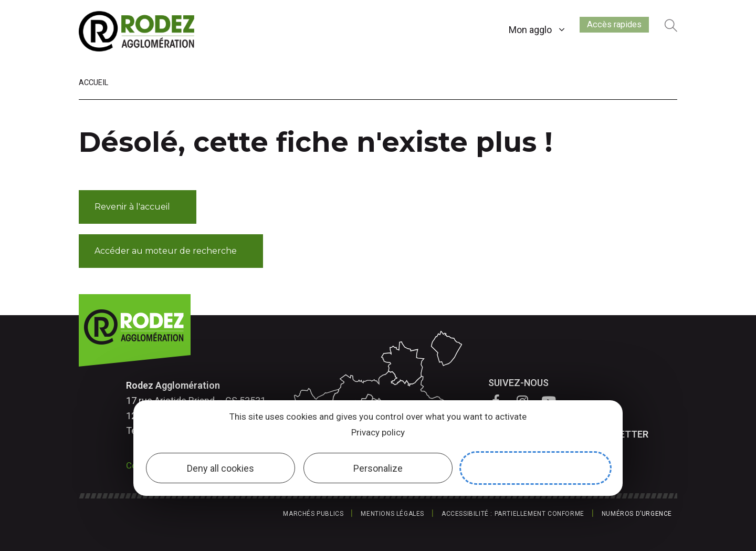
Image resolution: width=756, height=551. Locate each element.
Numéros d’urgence (637, 514)
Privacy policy (378, 432)
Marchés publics (313, 514)
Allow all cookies (536, 468)
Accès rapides (606, 28)
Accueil (93, 83)
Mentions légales (392, 514)
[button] (138, 207)
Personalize (378, 468)
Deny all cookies (220, 468)
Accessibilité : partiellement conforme (513, 514)
